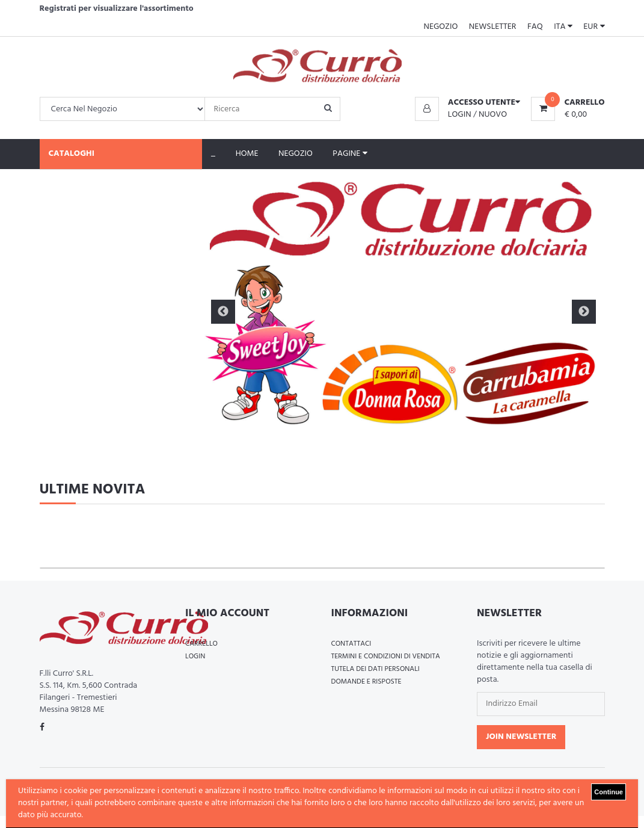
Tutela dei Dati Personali (376, 669)
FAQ (535, 27)
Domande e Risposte (366, 682)
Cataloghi (72, 154)
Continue (609, 792)
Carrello (201, 644)
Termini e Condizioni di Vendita (386, 657)
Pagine (350, 154)
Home (247, 154)
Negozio (440, 27)
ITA (563, 27)
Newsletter (493, 27)
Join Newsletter (521, 737)
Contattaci (351, 644)
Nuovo (493, 115)
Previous (223, 312)
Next (584, 312)
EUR (594, 27)
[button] (468, 103)
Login (460, 115)
